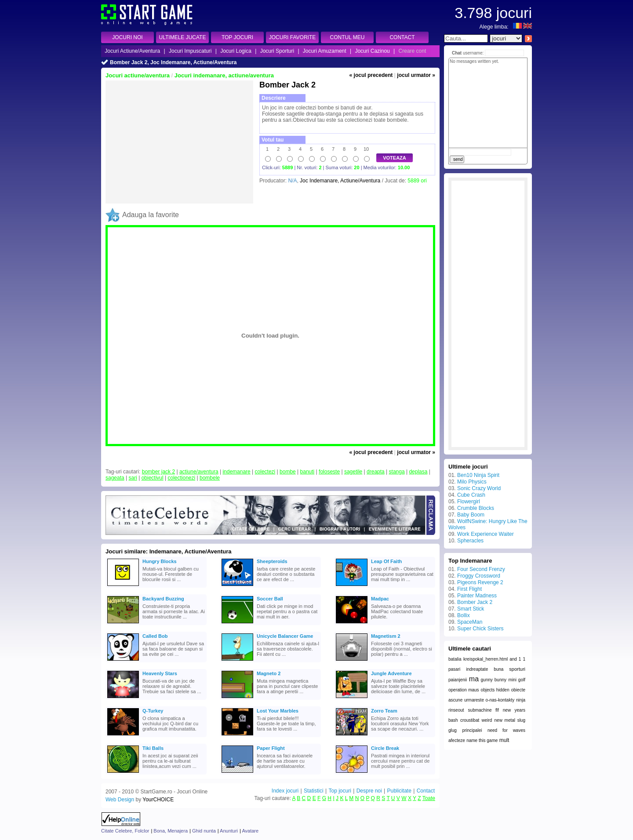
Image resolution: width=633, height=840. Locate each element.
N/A (292, 181)
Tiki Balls (153, 748)
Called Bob (155, 636)
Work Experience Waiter (486, 534)
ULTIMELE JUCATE (183, 37)
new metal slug (510, 720)
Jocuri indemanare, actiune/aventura (224, 75)
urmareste (474, 700)
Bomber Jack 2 (475, 602)
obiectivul (153, 478)
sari (133, 478)
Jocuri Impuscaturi (190, 51)
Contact (426, 791)
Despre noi (369, 791)
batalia (455, 659)
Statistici (314, 791)
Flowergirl (469, 502)
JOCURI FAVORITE (292, 37)
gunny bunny (494, 680)
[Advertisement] (179, 142)
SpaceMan (470, 622)
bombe (288, 472)
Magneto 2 (269, 673)
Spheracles (470, 541)
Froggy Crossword (479, 576)
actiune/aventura (199, 472)
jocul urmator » (416, 75)
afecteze (457, 740)
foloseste (329, 472)
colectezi (265, 472)
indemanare (236, 472)
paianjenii (458, 680)
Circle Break (385, 748)
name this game (482, 740)
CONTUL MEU (347, 37)
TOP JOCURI (237, 37)
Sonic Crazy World (479, 488)
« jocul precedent (371, 75)
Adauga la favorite (151, 215)
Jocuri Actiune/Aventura (132, 51)
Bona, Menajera (171, 831)
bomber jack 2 (158, 472)
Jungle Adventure (391, 673)
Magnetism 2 (386, 636)
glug (453, 730)
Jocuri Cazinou (372, 51)
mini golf (517, 680)
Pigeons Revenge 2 (480, 582)
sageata (115, 478)
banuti (307, 472)
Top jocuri (340, 791)
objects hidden (495, 690)
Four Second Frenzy (481, 569)
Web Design (120, 800)
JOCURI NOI (127, 37)
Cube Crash (471, 495)
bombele (210, 478)
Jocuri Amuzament (325, 51)
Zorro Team (384, 711)
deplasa (418, 472)
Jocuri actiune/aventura (138, 75)
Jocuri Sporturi (277, 51)
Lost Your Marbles (278, 711)
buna (498, 669)
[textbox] (466, 38)
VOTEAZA (395, 158)
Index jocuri (285, 791)
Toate (429, 798)
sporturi (517, 669)
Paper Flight (271, 748)
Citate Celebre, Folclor (125, 831)
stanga (397, 472)
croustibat (470, 720)
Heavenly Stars (160, 673)
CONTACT (402, 37)
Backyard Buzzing (163, 599)
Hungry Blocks (160, 561)
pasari (454, 669)
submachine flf (484, 710)
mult (504, 740)
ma (474, 679)
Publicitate (399, 791)
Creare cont (413, 51)
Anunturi (229, 831)
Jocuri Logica (236, 51)
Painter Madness (477, 596)
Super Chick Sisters (480, 629)
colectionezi (181, 478)
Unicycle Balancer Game (285, 636)
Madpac (380, 599)
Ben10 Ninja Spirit (478, 475)
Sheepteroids (272, 561)
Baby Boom (471, 515)
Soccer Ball (270, 599)
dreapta (376, 472)
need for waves (506, 730)
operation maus (464, 690)
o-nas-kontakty (500, 700)
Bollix (464, 615)
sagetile (353, 472)
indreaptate (477, 669)
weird (487, 720)
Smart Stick (471, 609)
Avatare (250, 831)
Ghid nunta (204, 831)
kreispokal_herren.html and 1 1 (494, 659)
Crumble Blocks (476, 508)
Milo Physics (472, 482)
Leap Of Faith (386, 561)
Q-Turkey (153, 711)
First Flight (469, 589)
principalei (472, 730)
